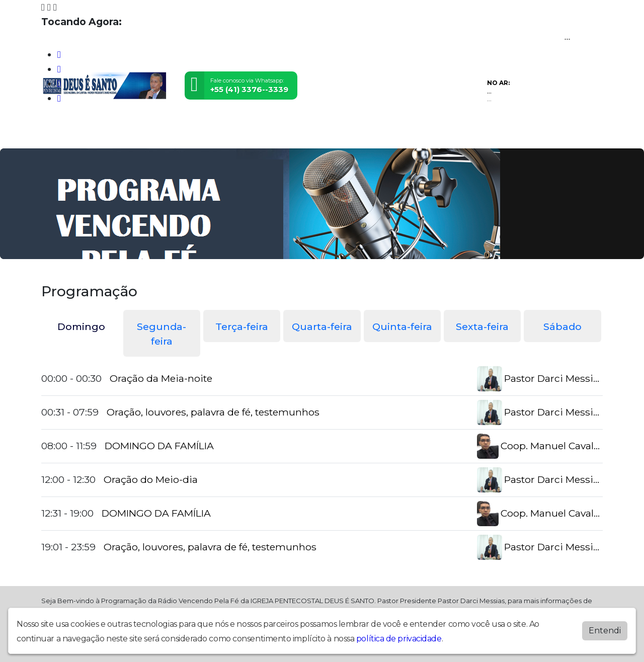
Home (57, 134)
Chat (437, 134)
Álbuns (325, 134)
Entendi (605, 631)
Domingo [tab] (81, 326)
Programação (103, 134)
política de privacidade (399, 639)
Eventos (189, 134)
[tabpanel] (322, 463)
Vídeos (152, 134)
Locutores (233, 134)
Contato (363, 134)
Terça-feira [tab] (242, 326)
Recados (404, 134)
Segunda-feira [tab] (162, 334)
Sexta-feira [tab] (482, 326)
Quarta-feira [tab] (322, 326)
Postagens (283, 134)
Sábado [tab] (562, 326)
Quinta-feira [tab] (402, 326)
